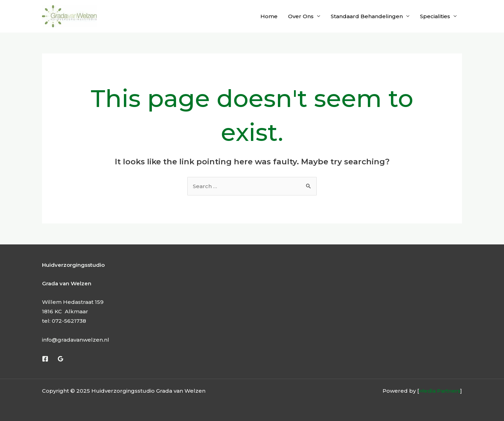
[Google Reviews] (61, 359)
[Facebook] (45, 359)
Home (269, 16)
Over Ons (301, 16)
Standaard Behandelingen (367, 16)
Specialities (435, 16)
